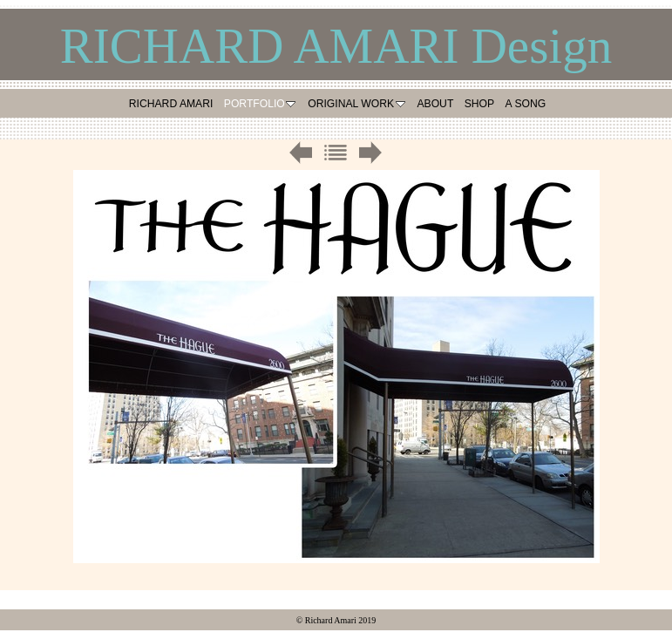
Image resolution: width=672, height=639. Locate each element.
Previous (301, 153)
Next (370, 153)
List (336, 153)
